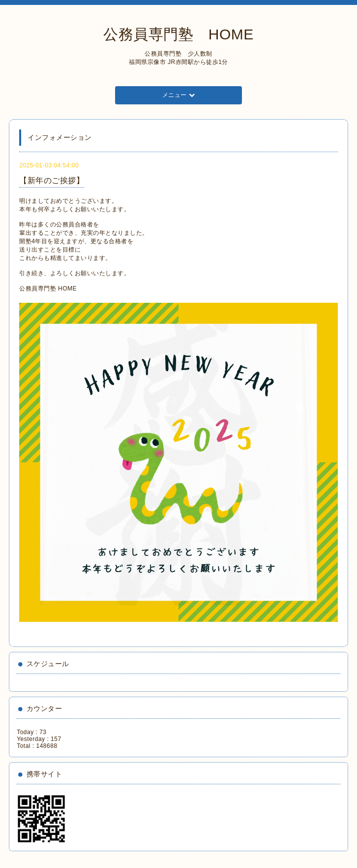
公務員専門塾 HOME (178, 34)
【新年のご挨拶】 (52, 180)
